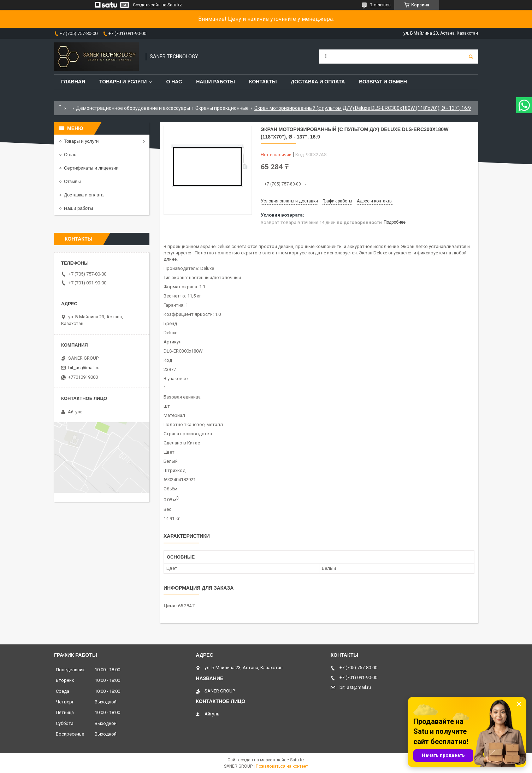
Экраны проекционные (222, 108)
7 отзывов (380, 5)
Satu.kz (297, 760)
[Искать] (471, 57)
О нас (174, 82)
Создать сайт (146, 5)
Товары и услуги (123, 82)
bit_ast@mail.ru (84, 368)
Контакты (263, 82)
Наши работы (215, 82)
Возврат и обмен (383, 82)
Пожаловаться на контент (282, 766)
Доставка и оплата (318, 82)
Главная (73, 82)
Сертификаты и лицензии (91, 168)
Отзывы (72, 181)
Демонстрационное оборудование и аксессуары (133, 108)
